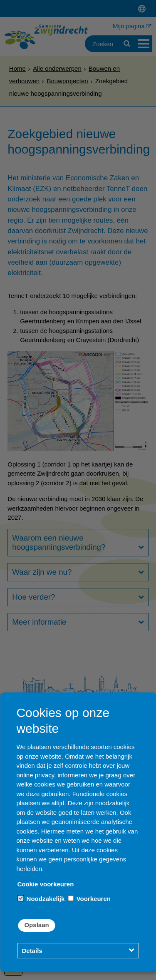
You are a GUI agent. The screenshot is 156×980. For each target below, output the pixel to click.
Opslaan (36, 925)
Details (32, 951)
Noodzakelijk (41, 899)
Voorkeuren (89, 899)
